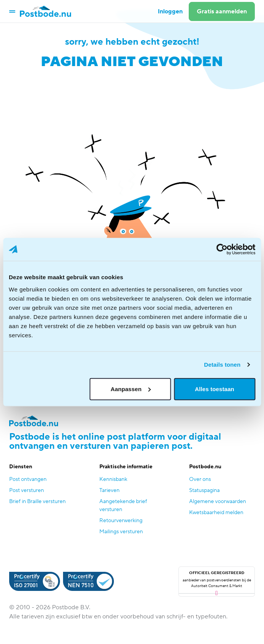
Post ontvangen (28, 479)
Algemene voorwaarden (218, 502)
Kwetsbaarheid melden (216, 513)
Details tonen (222, 365)
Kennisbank (113, 479)
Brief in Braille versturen (37, 502)
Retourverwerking (121, 521)
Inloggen (170, 11)
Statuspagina (204, 490)
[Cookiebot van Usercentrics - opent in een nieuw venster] (222, 249)
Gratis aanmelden (222, 11)
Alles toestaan (215, 389)
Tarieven (109, 490)
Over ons (200, 479)
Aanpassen (131, 389)
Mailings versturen (121, 532)
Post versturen (27, 490)
